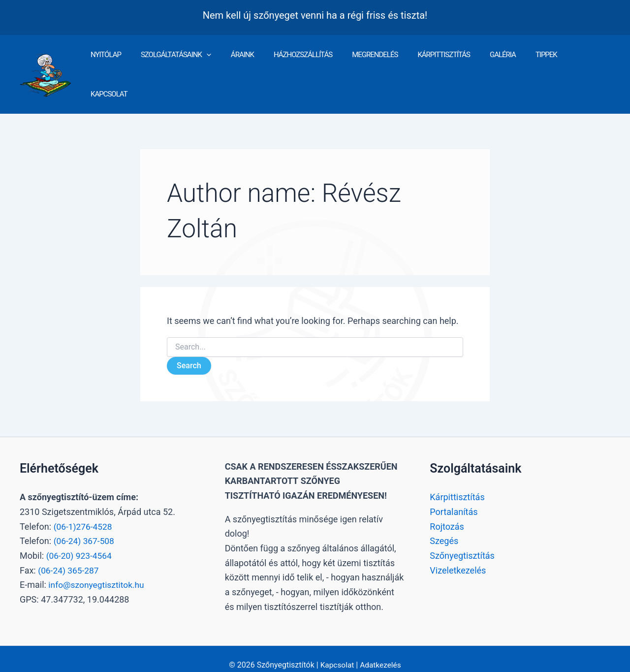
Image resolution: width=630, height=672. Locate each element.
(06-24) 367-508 (85, 528)
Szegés (444, 528)
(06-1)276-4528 (84, 513)
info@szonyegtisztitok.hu (98, 572)
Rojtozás (447, 513)
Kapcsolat (336, 652)
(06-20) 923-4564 (80, 542)
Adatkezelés (381, 652)
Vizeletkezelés (458, 557)
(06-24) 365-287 (69, 557)
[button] (230, 68)
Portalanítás (454, 498)
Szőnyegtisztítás (462, 542)
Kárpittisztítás (457, 484)
